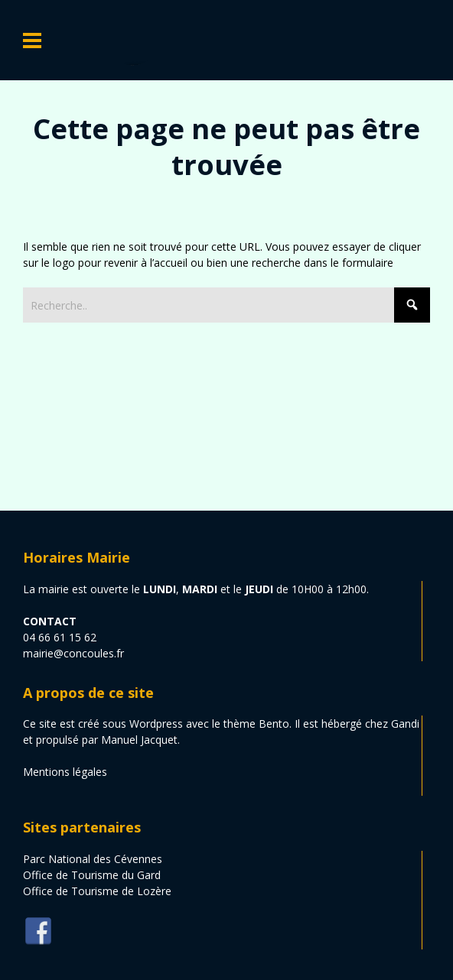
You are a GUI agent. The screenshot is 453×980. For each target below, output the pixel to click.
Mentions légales (65, 772)
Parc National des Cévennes (93, 859)
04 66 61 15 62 (60, 637)
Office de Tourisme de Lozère (97, 891)
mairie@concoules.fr (73, 653)
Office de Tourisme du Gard (92, 875)
